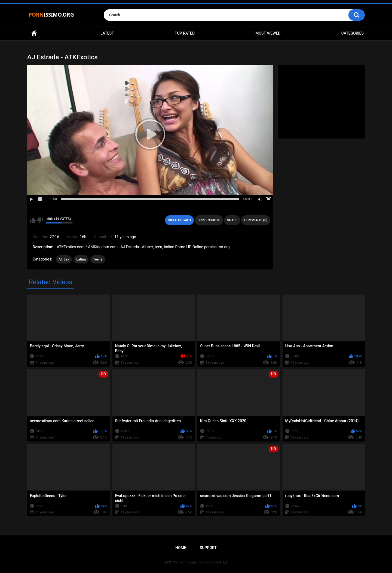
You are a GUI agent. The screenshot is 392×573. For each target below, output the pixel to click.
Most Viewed (268, 33)
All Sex (64, 259)
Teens (98, 259)
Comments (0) (256, 220)
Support (208, 548)
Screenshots (209, 220)
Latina (81, 259)
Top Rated (185, 33)
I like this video (33, 220)
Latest (107, 33)
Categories (353, 33)
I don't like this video (40, 220)
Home (34, 33)
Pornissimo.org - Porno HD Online (197, 562)
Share (232, 220)
